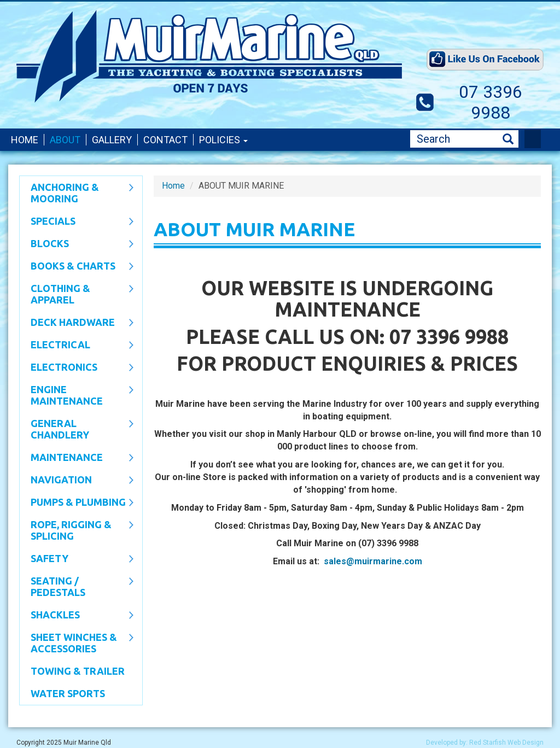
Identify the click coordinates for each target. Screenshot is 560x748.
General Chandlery (77, 429)
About (65, 140)
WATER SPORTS (68, 693)
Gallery (112, 140)
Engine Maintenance (77, 395)
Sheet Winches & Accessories (77, 643)
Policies (223, 140)
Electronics (77, 368)
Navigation (77, 481)
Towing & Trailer (78, 671)
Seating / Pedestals (77, 586)
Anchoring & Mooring (77, 193)
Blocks (77, 244)
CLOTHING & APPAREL (77, 294)
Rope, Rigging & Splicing (77, 530)
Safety (77, 559)
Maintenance (77, 458)
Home (25, 140)
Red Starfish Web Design (506, 743)
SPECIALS (77, 222)
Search (508, 139)
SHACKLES (77, 616)
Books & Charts (77, 267)
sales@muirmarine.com (373, 561)
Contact (165, 140)
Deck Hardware (77, 323)
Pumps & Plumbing (77, 503)
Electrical (77, 346)
